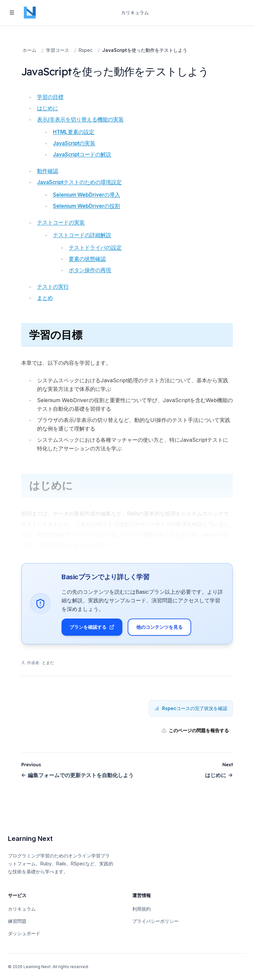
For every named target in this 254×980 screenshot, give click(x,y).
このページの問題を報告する (195, 736)
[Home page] (30, 13)
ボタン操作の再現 (90, 270)
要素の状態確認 (87, 259)
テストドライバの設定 (95, 247)
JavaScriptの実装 (74, 143)
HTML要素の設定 (74, 132)
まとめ (45, 298)
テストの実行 (53, 286)
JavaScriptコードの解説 (82, 154)
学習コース (58, 50)
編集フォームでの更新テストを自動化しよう (77, 780)
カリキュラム (135, 12)
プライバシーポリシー (155, 921)
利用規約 (142, 909)
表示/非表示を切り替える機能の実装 (80, 119)
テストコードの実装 (61, 222)
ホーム (29, 50)
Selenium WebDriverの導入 (86, 195)
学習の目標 (50, 97)
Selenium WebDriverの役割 (86, 206)
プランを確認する (95, 630)
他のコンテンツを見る (162, 630)
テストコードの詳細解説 (82, 235)
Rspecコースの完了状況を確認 (191, 714)
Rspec (86, 50)
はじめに (48, 108)
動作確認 (48, 171)
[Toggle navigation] (12, 13)
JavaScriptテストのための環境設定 (79, 182)
